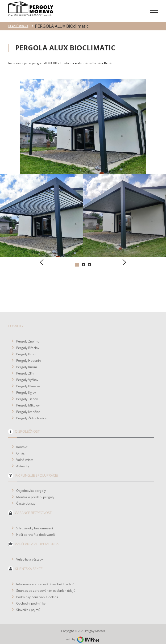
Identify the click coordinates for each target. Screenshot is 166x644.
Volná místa (25, 455)
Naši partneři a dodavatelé (36, 530)
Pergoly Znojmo (28, 337)
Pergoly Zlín (25, 369)
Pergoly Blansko (28, 382)
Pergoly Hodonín (28, 356)
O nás (20, 449)
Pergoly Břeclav (28, 343)
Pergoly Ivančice (28, 407)
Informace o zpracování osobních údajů (45, 580)
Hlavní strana (18, 22)
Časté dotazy (26, 499)
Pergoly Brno (26, 350)
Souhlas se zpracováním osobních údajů (46, 586)
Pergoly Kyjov (26, 388)
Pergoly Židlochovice (31, 414)
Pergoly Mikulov (28, 401)
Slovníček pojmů (28, 605)
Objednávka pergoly (31, 486)
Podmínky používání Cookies (37, 593)
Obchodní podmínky (31, 599)
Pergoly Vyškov (27, 375)
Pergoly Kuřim (27, 363)
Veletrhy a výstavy (30, 555)
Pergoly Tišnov (27, 395)
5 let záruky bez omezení (35, 524)
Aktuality (23, 462)
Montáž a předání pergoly (35, 493)
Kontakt (22, 442)
